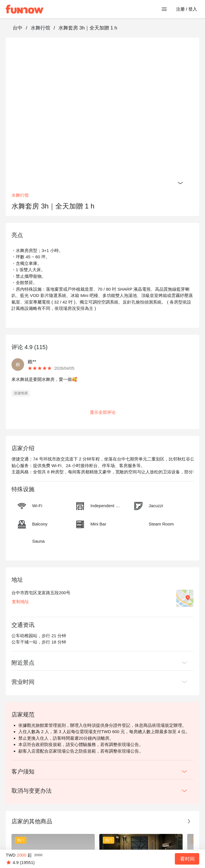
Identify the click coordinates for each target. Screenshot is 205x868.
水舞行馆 (40, 28)
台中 (18, 28)
